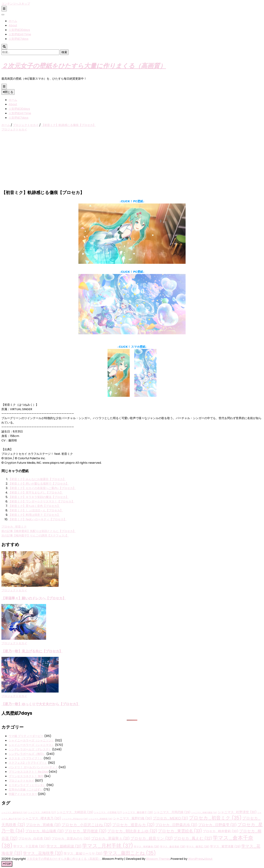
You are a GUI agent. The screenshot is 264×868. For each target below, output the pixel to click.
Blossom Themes (158, 859)
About (13, 25)
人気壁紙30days (19, 30)
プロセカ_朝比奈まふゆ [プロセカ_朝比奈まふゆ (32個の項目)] (132, 831)
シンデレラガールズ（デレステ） (30, 749)
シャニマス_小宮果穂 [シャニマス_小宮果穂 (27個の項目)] (108, 812)
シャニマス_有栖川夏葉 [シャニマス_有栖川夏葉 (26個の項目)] (204, 813)
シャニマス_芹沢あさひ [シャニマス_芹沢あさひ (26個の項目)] (75, 819)
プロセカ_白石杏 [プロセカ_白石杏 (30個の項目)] (34, 838)
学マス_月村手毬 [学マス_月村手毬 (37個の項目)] (108, 846)
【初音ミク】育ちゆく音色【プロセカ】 (34, 506)
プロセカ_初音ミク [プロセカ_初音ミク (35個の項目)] (215, 818)
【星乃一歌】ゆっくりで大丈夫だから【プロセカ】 (40, 704)
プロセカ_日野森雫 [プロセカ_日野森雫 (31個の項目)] (217, 825)
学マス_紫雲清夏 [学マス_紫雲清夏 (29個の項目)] (225, 846)
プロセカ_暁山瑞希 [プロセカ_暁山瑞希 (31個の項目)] (44, 831)
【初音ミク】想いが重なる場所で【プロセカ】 (39, 484)
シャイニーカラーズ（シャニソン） (31, 740)
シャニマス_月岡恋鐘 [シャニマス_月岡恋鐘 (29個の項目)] (172, 812)
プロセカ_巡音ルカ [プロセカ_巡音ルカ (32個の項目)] (133, 825)
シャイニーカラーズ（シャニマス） (31, 745)
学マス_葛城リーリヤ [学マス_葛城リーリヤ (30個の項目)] (83, 853)
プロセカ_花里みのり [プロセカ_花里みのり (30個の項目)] (71, 838)
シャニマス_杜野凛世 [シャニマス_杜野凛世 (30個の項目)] (237, 812)
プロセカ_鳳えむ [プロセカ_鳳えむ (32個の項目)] (193, 838)
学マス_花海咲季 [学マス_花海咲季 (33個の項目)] (43, 853)
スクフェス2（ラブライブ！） (28, 763)
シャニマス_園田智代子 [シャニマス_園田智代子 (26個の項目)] (14, 813)
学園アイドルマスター (23, 794)
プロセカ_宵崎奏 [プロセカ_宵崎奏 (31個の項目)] (43, 825)
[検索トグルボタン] (4, 47)
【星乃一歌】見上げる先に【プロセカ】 (32, 651)
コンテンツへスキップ (16, 4)
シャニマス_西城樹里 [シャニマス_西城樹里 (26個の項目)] (100, 819)
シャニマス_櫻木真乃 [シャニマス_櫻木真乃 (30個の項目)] (42, 818)
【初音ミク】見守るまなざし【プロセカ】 (36, 493)
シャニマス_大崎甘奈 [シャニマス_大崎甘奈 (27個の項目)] (42, 812)
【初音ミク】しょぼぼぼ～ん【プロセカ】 (36, 510)
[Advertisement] (132, 161)
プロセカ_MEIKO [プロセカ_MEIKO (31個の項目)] (170, 818)
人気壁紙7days (18, 39)
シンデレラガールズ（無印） (27, 754)
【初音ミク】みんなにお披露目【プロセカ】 (37, 479)
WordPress (196, 859)
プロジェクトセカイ (14, 129)
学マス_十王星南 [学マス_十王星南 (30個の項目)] (29, 846)
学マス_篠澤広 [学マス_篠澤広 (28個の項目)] (198, 847)
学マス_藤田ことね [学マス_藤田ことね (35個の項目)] (129, 853)
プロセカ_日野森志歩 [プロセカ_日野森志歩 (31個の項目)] (176, 825)
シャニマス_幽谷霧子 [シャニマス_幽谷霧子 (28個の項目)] (138, 812)
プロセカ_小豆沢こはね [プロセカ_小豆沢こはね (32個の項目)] (86, 825)
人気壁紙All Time (20, 34)
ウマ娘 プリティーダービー (26, 736)
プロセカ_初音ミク (14, 527)
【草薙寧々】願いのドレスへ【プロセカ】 (34, 598)
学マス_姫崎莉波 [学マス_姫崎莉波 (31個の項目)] (64, 846)
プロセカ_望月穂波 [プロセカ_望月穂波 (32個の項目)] (85, 831)
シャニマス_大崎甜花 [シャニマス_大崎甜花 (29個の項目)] (75, 812)
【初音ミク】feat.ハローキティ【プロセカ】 (38, 519)
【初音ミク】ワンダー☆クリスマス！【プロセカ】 (41, 501)
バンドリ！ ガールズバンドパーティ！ (33, 767)
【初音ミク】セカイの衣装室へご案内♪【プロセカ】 (42, 488)
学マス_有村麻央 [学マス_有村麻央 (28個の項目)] (147, 847)
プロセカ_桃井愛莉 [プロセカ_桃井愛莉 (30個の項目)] (221, 831)
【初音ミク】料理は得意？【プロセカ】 (34, 515)
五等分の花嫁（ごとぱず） (26, 790)
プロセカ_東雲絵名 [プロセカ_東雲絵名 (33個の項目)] (180, 831)
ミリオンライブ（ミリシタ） (27, 785)
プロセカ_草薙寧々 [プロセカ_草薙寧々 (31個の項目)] (110, 838)
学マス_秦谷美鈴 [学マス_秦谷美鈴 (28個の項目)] (173, 847)
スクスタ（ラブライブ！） (26, 758)
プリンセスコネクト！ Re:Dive (28, 772)
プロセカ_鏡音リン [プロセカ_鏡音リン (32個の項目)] (152, 838)
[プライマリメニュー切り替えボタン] (4, 86)
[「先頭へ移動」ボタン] (7, 864)
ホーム (13, 21)
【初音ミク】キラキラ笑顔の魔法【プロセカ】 (39, 497)
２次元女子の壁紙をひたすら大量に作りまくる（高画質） (84, 65)
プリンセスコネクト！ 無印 (26, 776)
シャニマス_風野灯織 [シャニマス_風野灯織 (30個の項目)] (133, 818)
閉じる (8, 92)
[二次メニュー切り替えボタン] (4, 9)
